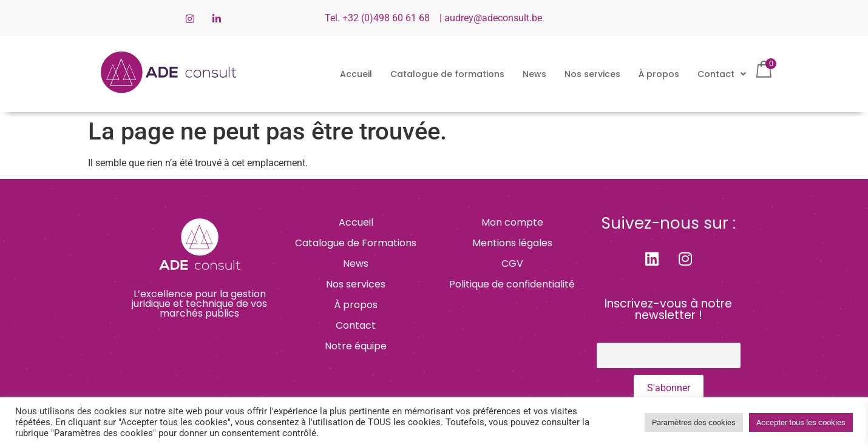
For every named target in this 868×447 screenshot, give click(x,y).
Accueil (356, 74)
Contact (722, 74)
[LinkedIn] (217, 18)
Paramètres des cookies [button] (694, 422)
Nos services (592, 74)
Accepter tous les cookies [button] (801, 422)
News (534, 74)
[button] (722, 74)
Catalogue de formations (447, 74)
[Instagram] (190, 18)
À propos (659, 74)
